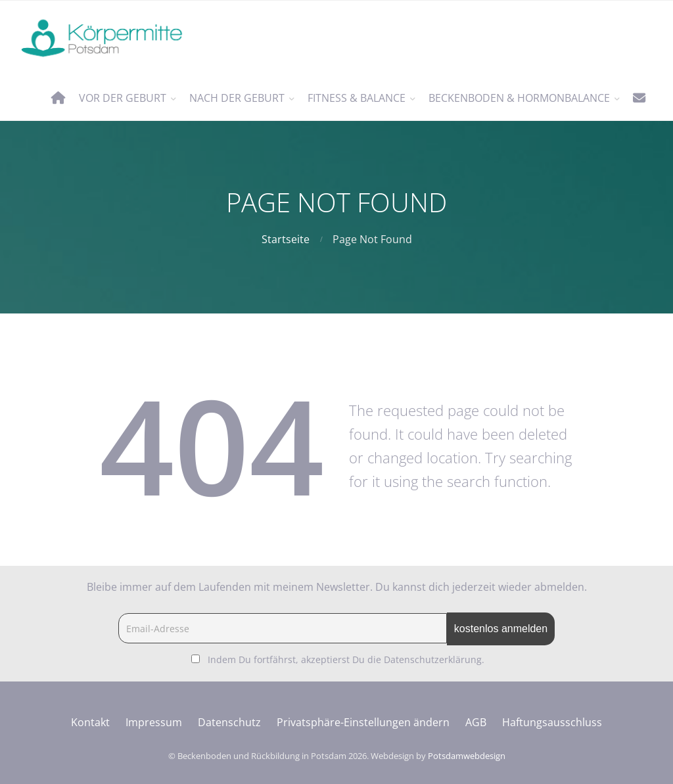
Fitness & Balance (357, 98)
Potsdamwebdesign (467, 756)
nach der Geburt (237, 98)
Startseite (286, 239)
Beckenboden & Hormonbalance (519, 98)
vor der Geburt (123, 98)
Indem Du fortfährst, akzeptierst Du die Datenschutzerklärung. (346, 659)
